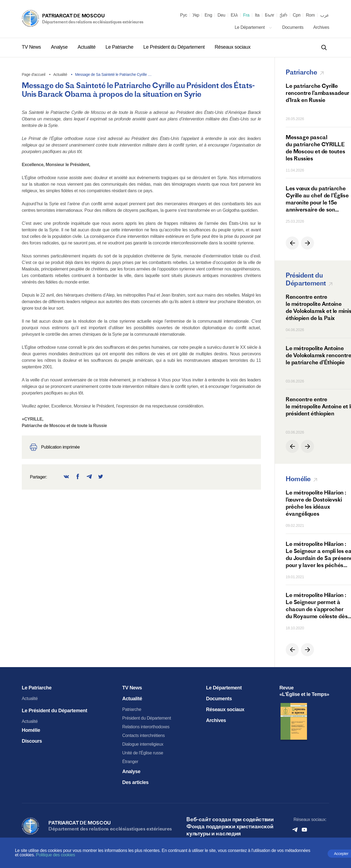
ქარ (284, 15)
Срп (297, 15)
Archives (321, 27)
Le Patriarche (120, 47)
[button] (292, 243)
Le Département (254, 27)
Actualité (87, 47)
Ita (257, 15)
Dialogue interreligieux (143, 744)
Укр (196, 15)
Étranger (130, 762)
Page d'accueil (34, 74)
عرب (325, 15)
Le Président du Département (175, 47)
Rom (310, 15)
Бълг (270, 15)
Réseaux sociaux (233, 47)
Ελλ (234, 15)
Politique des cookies (56, 855)
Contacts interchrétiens (143, 735)
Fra (246, 15)
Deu (221, 15)
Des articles (135, 782)
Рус (184, 15)
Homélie (31, 730)
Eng (208, 15)
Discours (32, 741)
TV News (32, 47)
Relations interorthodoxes (146, 727)
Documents (293, 27)
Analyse (60, 47)
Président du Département (147, 718)
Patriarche (132, 709)
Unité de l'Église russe (143, 753)
